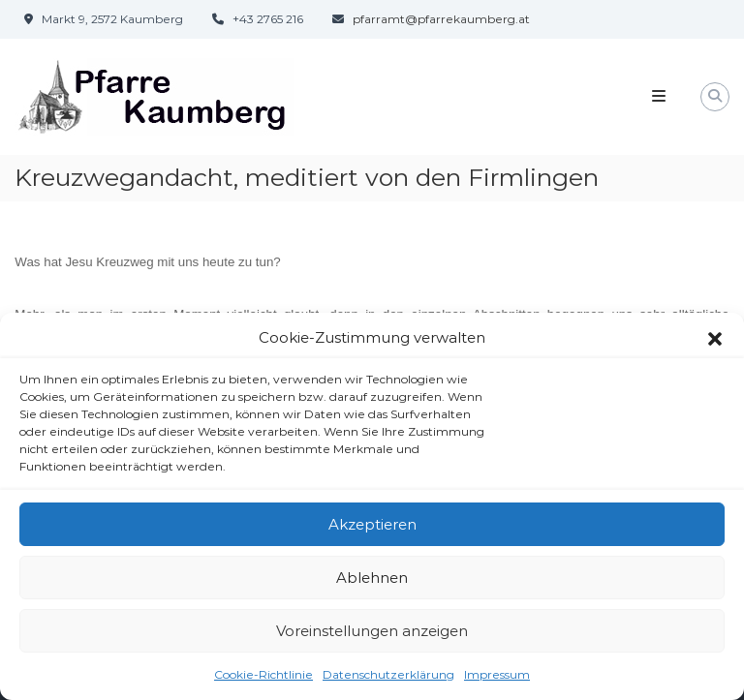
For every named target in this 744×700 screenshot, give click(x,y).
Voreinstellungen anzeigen (372, 638)
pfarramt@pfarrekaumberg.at (441, 19)
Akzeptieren (372, 531)
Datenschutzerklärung (388, 681)
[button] (715, 345)
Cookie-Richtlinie (263, 681)
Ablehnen (372, 584)
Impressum (497, 681)
